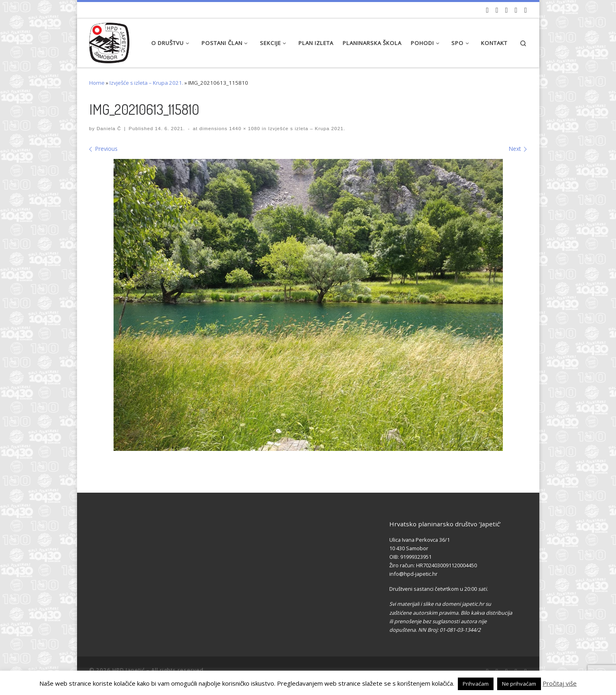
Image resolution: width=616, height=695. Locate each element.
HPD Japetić (129, 670)
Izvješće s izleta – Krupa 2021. (146, 83)
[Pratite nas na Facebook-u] (497, 10)
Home (97, 83)
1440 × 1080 (244, 128)
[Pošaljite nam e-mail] (526, 10)
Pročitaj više (560, 683)
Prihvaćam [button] (476, 684)
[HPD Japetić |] (109, 41)
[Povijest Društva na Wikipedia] (516, 10)
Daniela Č (109, 128)
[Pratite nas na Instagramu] (507, 10)
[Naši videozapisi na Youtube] (488, 10)
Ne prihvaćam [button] (519, 684)
